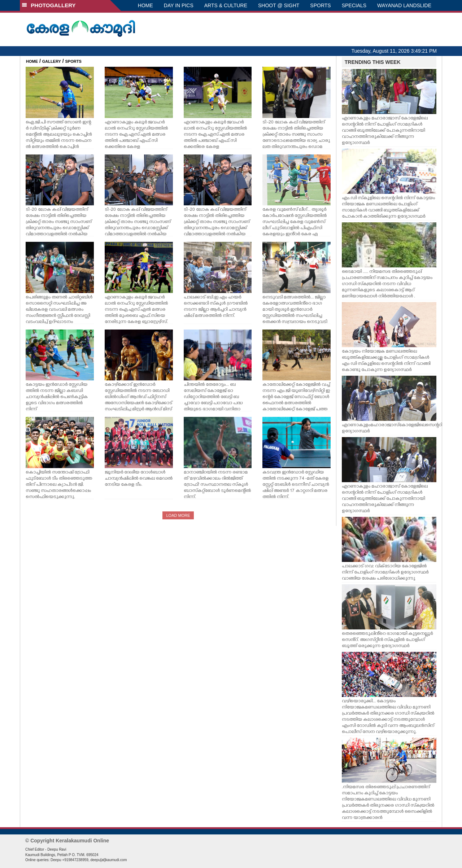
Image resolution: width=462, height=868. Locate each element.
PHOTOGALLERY (49, 5)
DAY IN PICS (179, 5)
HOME (145, 5)
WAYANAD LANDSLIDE (404, 5)
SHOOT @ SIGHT (279, 5)
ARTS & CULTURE (226, 5)
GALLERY (52, 61)
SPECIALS (354, 5)
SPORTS (320, 5)
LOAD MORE (178, 515)
